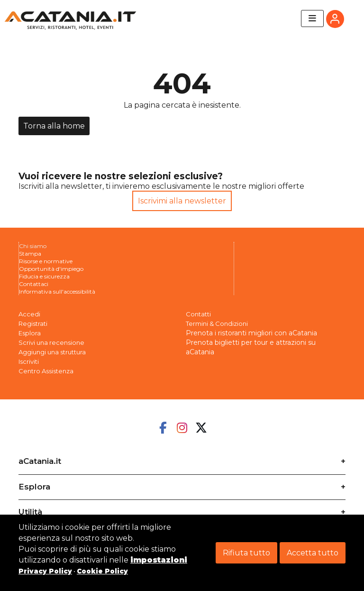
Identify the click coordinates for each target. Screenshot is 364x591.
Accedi (29, 314)
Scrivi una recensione (51, 342)
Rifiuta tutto (246, 553)
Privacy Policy (45, 571)
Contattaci (34, 284)
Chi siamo (33, 246)
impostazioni (159, 560)
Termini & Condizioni (217, 323)
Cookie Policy (102, 571)
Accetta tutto (313, 553)
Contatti (198, 314)
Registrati (33, 323)
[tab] (182, 458)
